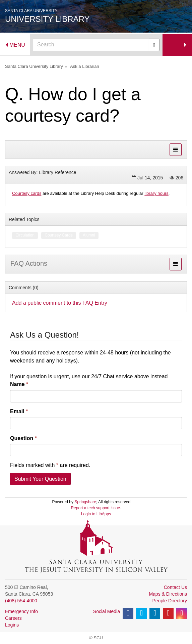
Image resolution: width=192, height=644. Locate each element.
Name (19, 384)
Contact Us (175, 587)
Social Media (107, 611)
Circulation (25, 235)
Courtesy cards (27, 193)
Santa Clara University (31, 11)
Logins (12, 625)
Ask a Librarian (85, 66)
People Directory (170, 601)
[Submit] (154, 45)
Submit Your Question (40, 479)
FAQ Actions (29, 263)
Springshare (85, 502)
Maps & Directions (168, 594)
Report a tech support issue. (96, 508)
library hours (156, 193)
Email (19, 411)
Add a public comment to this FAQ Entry (60, 303)
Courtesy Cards (58, 235)
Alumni (89, 235)
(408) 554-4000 (21, 601)
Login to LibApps (96, 514)
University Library (47, 19)
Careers (13, 618)
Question (23, 438)
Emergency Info (21, 611)
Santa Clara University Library (34, 66)
